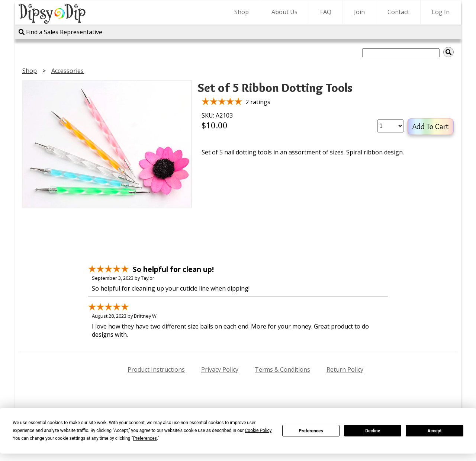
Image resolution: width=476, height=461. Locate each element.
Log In (441, 12)
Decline (373, 431)
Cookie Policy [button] (258, 430)
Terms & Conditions (282, 369)
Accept (435, 431)
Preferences (311, 431)
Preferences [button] (145, 438)
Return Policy (345, 369)
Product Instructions (156, 369)
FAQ (326, 12)
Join (359, 12)
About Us (284, 12)
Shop (242, 12)
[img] (448, 52)
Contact (398, 12)
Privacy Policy (220, 369)
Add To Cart (430, 127)
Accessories (67, 71)
